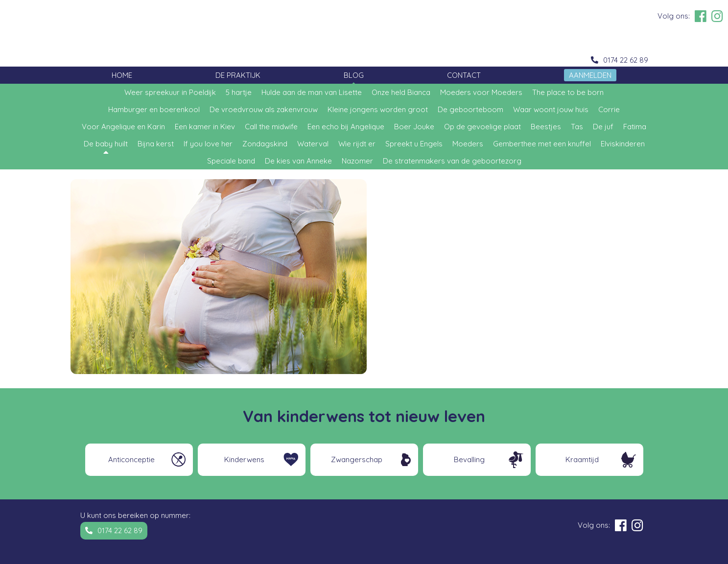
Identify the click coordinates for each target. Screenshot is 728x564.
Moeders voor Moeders (481, 92)
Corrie (609, 109)
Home (122, 75)
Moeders (468, 144)
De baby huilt (106, 144)
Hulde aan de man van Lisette (312, 92)
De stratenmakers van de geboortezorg (452, 161)
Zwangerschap (357, 459)
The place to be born (568, 92)
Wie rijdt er (357, 144)
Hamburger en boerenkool (154, 109)
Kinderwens (244, 459)
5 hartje (239, 92)
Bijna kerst (156, 144)
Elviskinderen (623, 144)
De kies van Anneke (298, 161)
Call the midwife (271, 127)
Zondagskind (265, 144)
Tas (577, 127)
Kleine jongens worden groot (378, 109)
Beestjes (546, 127)
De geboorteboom (470, 109)
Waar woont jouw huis (551, 109)
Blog (354, 75)
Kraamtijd (582, 459)
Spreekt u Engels (414, 144)
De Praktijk (238, 75)
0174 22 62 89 (626, 60)
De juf (603, 127)
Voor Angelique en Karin (123, 127)
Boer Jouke (414, 127)
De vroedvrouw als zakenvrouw (264, 109)
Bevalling (469, 459)
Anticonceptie (131, 459)
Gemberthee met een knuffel (542, 144)
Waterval (313, 144)
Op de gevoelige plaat (482, 127)
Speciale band (231, 161)
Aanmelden (590, 75)
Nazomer (357, 161)
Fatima (635, 127)
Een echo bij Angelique (346, 127)
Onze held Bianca (401, 92)
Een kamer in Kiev (205, 127)
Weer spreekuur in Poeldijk (170, 92)
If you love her (208, 144)
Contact (464, 75)
